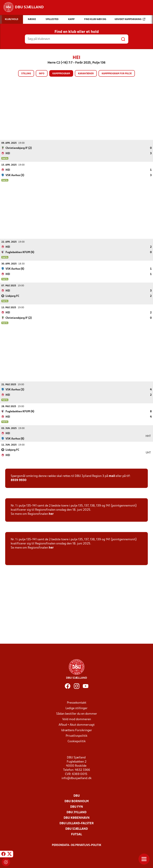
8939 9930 (19, 480)
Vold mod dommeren (77, 719)
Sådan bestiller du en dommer (77, 714)
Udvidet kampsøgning (130, 19)
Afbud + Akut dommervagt (77, 725)
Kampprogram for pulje (117, 74)
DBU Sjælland (77, 829)
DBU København (77, 818)
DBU (77, 796)
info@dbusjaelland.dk (76, 778)
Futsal (76, 834)
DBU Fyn (77, 807)
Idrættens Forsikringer (77, 730)
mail (112, 476)
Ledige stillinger (76, 708)
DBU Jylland (76, 812)
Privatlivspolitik (76, 736)
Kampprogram (61, 74)
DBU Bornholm (77, 801)
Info (42, 74)
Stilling (26, 74)
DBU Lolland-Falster (77, 823)
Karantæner (86, 74)
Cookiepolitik (77, 741)
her (51, 514)
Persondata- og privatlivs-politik (77, 845)
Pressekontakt (77, 703)
